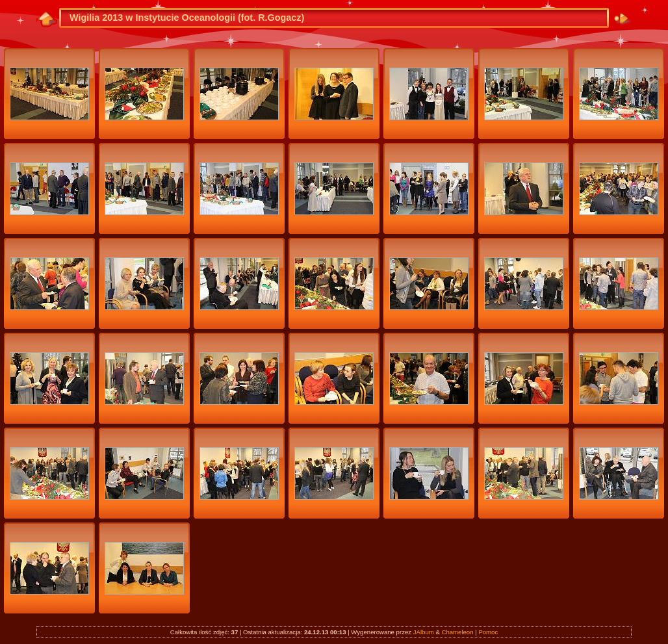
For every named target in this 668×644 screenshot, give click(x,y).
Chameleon (457, 632)
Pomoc (488, 632)
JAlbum (424, 632)
